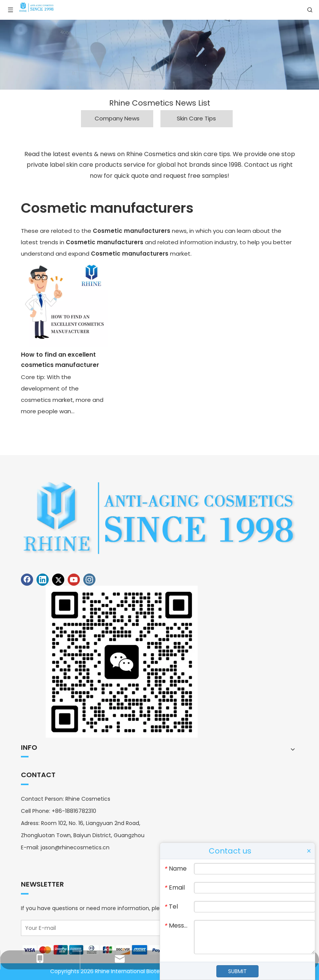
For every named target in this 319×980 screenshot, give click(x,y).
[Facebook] (27, 580)
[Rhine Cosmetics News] (159, 55)
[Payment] (95, 950)
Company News (117, 118)
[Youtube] (74, 580)
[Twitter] (58, 580)
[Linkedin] (43, 580)
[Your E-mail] (146, 928)
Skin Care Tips (196, 118)
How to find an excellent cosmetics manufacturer (60, 360)
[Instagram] (89, 580)
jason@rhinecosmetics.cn (75, 847)
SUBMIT (237, 971)
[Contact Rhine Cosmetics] (122, 662)
